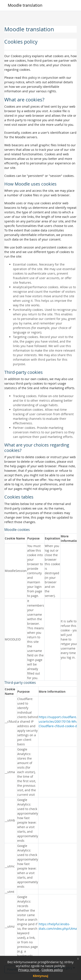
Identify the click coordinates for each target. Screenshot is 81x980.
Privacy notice (29, 970)
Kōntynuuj (41, 976)
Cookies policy (52, 970)
